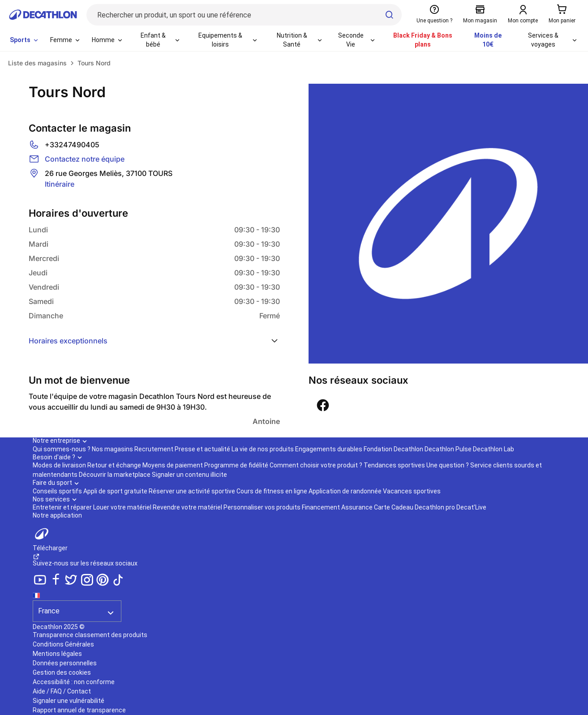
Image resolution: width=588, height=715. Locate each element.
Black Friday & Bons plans (423, 40)
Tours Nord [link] (94, 63)
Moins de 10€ (488, 40)
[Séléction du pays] (77, 606)
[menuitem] (25, 40)
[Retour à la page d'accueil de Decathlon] (43, 15)
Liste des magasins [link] (37, 63)
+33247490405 (72, 145)
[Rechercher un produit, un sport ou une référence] (244, 15)
